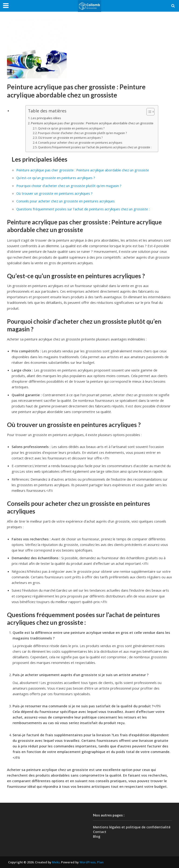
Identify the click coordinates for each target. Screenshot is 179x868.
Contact (100, 832)
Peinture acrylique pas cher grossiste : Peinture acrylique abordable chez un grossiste (92, 123)
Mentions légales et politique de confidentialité (132, 827)
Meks (56, 862)
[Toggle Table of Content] (148, 112)
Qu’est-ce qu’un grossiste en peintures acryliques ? (71, 128)
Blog (97, 836)
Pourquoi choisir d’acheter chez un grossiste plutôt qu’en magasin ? (82, 133)
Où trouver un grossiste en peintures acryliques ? (70, 138)
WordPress (88, 862)
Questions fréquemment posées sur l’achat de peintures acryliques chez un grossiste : (95, 147)
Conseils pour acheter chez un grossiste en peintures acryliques (80, 143)
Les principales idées (46, 118)
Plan (100, 862)
